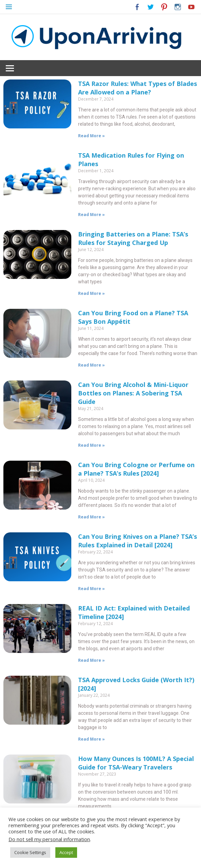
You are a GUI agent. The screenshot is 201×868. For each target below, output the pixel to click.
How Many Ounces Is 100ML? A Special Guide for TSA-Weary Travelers (136, 763)
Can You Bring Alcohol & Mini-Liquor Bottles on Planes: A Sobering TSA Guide (133, 393)
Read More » (92, 136)
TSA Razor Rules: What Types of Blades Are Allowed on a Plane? (138, 88)
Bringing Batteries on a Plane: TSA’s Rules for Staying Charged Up (133, 238)
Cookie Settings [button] (30, 852)
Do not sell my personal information (49, 839)
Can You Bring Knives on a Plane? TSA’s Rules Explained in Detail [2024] (138, 541)
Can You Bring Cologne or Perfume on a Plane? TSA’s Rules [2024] (136, 469)
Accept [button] (66, 852)
